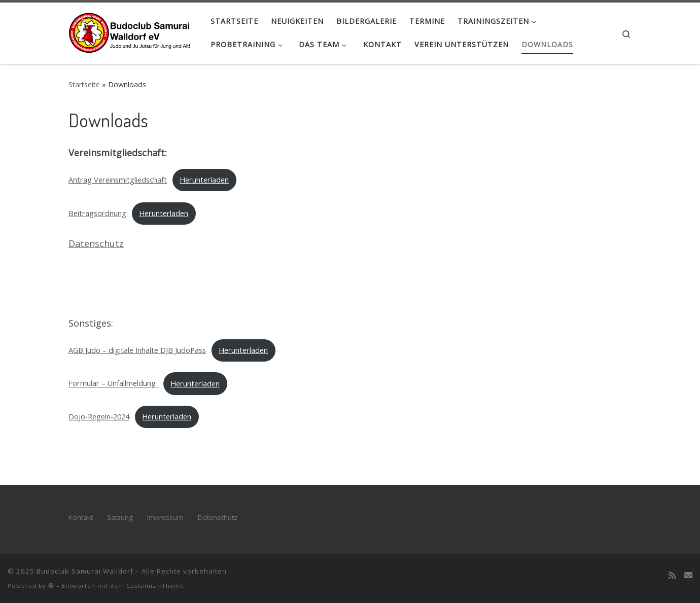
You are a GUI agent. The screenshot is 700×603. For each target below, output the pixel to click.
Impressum (165, 517)
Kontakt (81, 517)
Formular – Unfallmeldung (113, 384)
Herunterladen (204, 180)
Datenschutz (96, 243)
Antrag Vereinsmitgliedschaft (118, 180)
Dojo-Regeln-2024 (99, 417)
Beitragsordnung (97, 213)
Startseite (84, 84)
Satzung (120, 517)
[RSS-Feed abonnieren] (672, 575)
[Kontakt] (688, 575)
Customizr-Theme (155, 586)
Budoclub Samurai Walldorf (85, 571)
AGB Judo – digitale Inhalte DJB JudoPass (137, 350)
